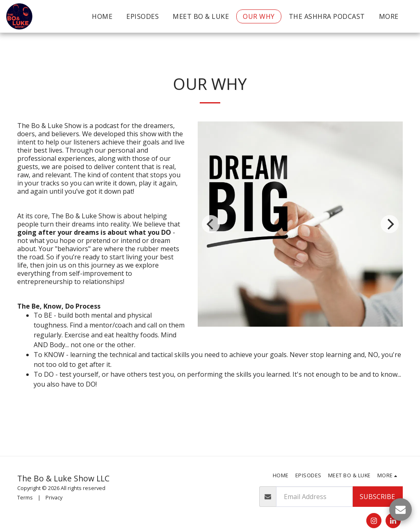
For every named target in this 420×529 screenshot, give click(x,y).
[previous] (211, 224)
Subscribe (377, 497)
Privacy (54, 497)
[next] (390, 224)
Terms (25, 497)
